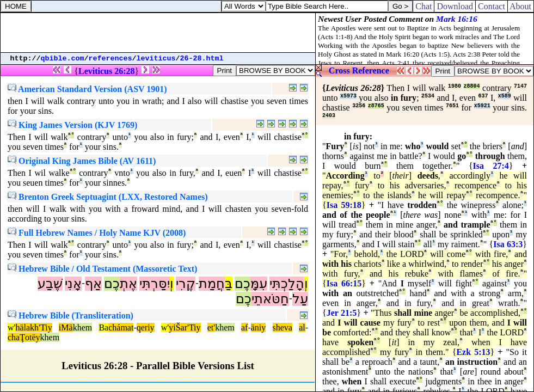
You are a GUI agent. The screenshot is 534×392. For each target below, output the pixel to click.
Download (455, 6)
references (111, 59)
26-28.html (202, 59)
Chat (423, 6)
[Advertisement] (158, 33)
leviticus (156, 59)
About (521, 6)
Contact (492, 6)
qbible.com (63, 59)
